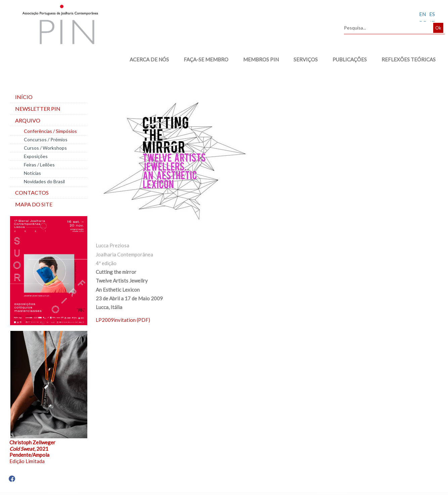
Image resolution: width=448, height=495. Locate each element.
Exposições (36, 156)
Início (24, 97)
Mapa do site (34, 204)
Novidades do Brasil (44, 181)
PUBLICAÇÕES (350, 59)
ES (432, 14)
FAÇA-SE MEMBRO (206, 59)
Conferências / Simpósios (50, 131)
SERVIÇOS (306, 59)
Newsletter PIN (38, 109)
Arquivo (28, 120)
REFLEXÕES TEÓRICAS (409, 59)
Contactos (32, 192)
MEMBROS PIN (261, 59)
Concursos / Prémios (46, 139)
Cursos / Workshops (45, 148)
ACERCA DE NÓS (149, 59)
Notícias (32, 173)
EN (422, 14)
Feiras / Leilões (39, 165)
